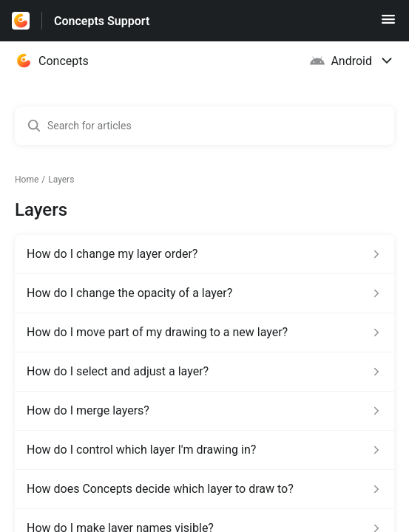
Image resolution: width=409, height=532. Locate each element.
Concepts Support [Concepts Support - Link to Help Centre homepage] (102, 21)
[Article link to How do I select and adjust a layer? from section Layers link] (204, 372)
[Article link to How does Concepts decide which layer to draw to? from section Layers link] (204, 489)
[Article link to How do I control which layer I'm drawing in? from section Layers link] (204, 450)
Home (27, 180)
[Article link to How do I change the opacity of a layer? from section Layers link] (204, 293)
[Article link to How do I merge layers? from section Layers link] (204, 411)
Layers (61, 180)
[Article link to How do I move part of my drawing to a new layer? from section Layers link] (204, 332)
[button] (388, 24)
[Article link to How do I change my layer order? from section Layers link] (204, 254)
